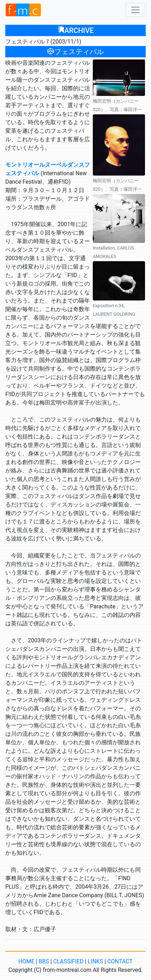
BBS (44, 961)
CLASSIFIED (68, 961)
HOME (26, 961)
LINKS (95, 961)
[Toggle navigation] (135, 10)
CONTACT (120, 961)
